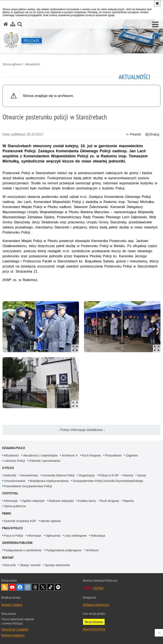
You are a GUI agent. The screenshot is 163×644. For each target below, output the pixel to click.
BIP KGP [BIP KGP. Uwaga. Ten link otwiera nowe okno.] (99, 588)
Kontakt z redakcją (12, 605)
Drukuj (152, 134)
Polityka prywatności (13, 635)
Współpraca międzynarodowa (49, 481)
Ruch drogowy (91, 455)
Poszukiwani (113, 455)
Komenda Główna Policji (58, 475)
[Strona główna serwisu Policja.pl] (6, 24)
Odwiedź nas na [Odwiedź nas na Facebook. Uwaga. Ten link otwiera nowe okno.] (20, 587)
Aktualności (32, 64)
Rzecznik (10, 565)
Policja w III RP (109, 475)
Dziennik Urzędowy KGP (20, 521)
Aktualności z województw (40, 455)
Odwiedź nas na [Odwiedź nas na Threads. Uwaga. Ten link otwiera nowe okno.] (35, 587)
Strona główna (12, 64)
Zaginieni (132, 455)
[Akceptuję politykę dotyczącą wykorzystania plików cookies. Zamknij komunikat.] (157, 3)
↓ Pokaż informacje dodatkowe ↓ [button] (81, 430)
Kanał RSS (5, 587)
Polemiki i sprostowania (45, 461)
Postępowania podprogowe (64, 550)
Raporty (129, 501)
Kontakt (8, 558)
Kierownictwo (29, 475)
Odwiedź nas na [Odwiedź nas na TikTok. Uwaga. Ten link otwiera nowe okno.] (51, 587)
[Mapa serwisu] (13, 24)
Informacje (11, 501)
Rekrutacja (98, 536)
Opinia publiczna (15, 506)
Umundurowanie (15, 481)
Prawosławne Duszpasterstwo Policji (28, 486)
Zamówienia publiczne (17, 543)
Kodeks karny (87, 501)
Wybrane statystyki (61, 501)
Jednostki (10, 475)
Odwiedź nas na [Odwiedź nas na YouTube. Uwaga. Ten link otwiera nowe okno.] (12, 587)
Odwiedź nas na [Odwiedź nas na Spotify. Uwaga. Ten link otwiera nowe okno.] (58, 587)
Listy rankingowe (76, 536)
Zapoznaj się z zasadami (15, 629)
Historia (128, 475)
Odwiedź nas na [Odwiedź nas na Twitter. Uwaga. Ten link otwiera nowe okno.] (43, 587)
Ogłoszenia (53, 536)
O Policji (8, 468)
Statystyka (10, 493)
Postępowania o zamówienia (23, 550)
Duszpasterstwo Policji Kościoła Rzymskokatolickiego (108, 481)
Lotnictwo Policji (14, 461)
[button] (155, 25)
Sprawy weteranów (57, 565)
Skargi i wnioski (30, 565)
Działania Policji (14, 448)
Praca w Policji (12, 528)
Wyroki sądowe (51, 521)
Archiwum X (70, 455)
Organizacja (87, 475)
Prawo (7, 513)
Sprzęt (142, 475)
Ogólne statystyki (33, 501)
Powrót (133, 134)
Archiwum (92, 550)
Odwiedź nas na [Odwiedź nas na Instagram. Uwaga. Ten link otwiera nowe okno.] (28, 587)
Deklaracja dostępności (96, 605)
